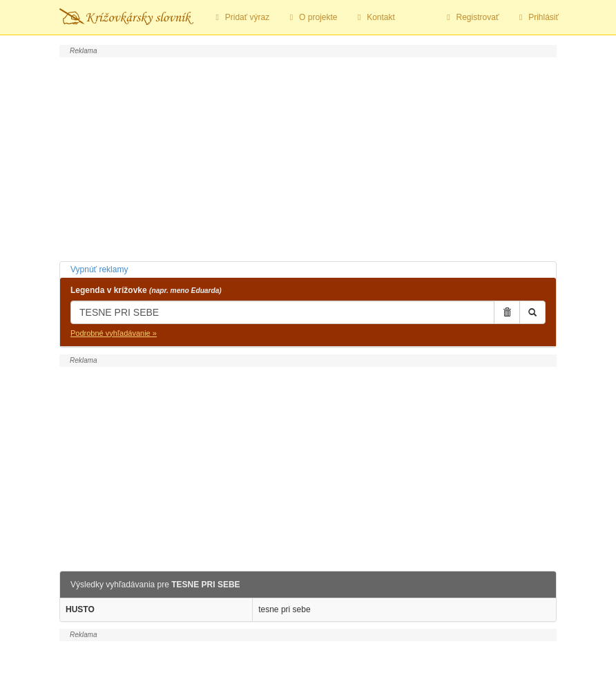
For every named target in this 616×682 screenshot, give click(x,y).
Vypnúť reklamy (99, 269)
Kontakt (374, 17)
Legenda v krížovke (146, 290)
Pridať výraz (241, 17)
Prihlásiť (537, 17)
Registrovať (471, 17)
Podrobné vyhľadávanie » (114, 333)
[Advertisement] (308, 158)
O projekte (311, 17)
